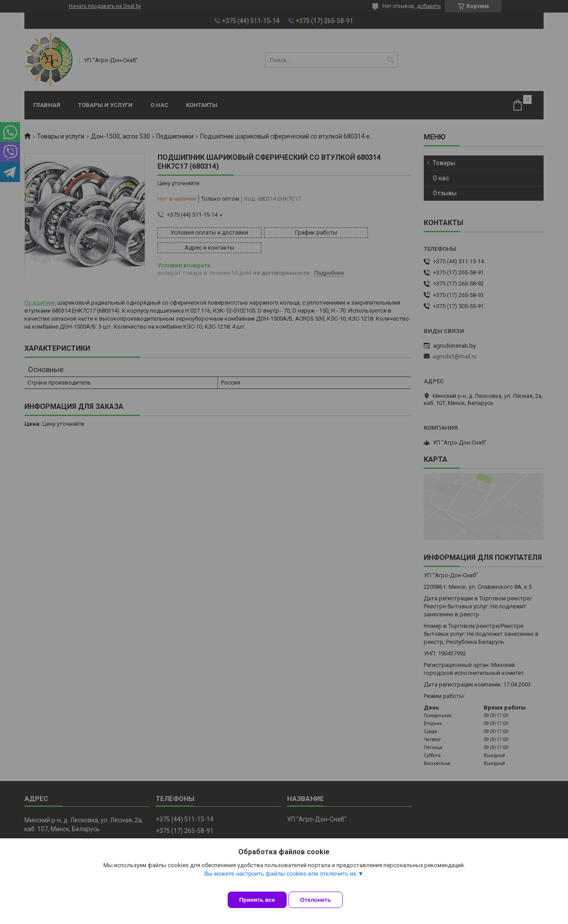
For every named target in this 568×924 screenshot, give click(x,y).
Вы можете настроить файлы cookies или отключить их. (281, 880)
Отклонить (322, 900)
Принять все (257, 900)
